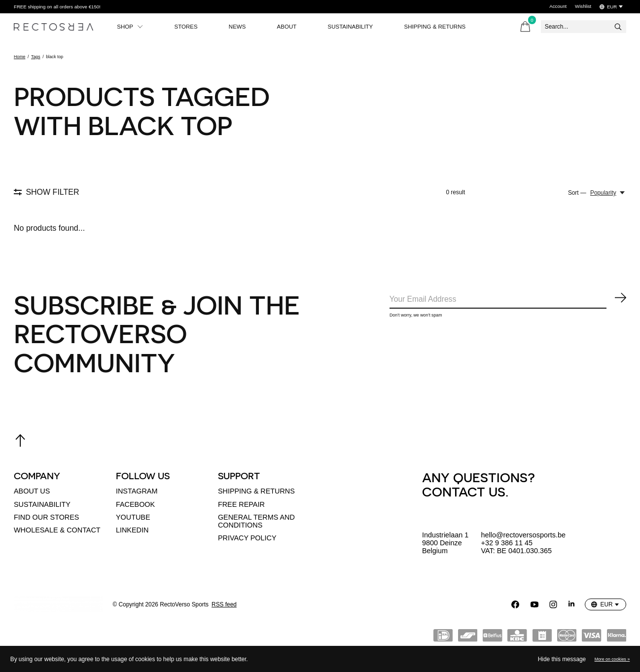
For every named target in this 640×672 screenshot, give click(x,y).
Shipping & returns (256, 491)
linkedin (132, 530)
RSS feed (224, 604)
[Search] (584, 27)
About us (32, 491)
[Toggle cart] (525, 27)
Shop (131, 27)
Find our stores (46, 517)
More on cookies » (612, 659)
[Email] (508, 300)
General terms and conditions (256, 521)
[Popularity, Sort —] (608, 193)
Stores (189, 27)
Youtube (133, 517)
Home (19, 57)
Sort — (577, 193)
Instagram (137, 491)
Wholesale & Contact (57, 530)
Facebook (135, 504)
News (243, 27)
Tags (36, 57)
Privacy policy (247, 538)
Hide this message (562, 659)
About (294, 27)
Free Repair (241, 504)
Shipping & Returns (448, 27)
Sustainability (360, 27)
